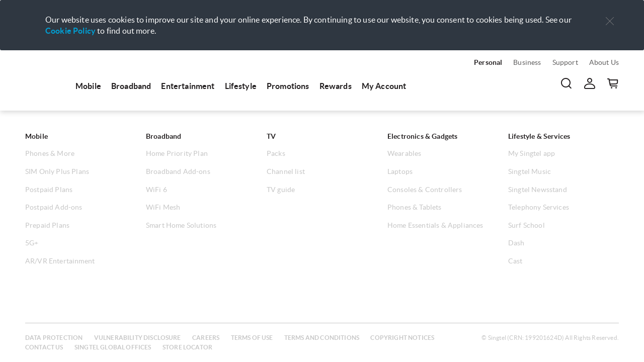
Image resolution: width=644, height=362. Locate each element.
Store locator (187, 347)
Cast (515, 261)
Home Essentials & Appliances (435, 225)
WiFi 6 (156, 190)
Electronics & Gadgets (422, 136)
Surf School (527, 225)
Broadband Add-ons (178, 171)
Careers (206, 338)
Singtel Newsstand (538, 190)
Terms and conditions (322, 338)
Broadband (131, 86)
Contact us (44, 347)
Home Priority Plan (177, 153)
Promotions (288, 86)
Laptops (400, 171)
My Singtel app (532, 153)
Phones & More (50, 153)
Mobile (88, 86)
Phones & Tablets (415, 207)
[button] (610, 21)
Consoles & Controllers (425, 190)
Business (527, 62)
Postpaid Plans (49, 190)
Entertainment (188, 86)
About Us (604, 62)
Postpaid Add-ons (54, 207)
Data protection (54, 338)
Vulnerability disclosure (138, 338)
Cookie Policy (70, 31)
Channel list (286, 171)
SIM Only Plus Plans (57, 171)
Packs (276, 153)
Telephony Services (539, 207)
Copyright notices (402, 338)
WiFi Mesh (163, 207)
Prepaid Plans (47, 225)
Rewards (336, 86)
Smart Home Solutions (181, 225)
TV (271, 136)
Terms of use (252, 338)
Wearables (404, 153)
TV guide (281, 190)
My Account (384, 86)
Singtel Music (530, 171)
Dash (516, 243)
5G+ (32, 243)
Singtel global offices (113, 347)
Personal (488, 62)
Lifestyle (241, 86)
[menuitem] (45, 76)
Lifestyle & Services (539, 136)
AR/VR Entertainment (60, 261)
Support (565, 62)
